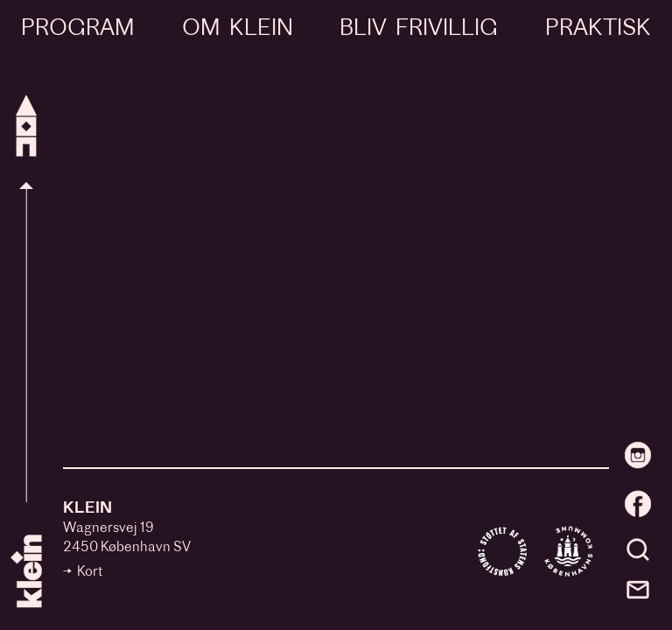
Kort (90, 573)
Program (78, 29)
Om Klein (238, 29)
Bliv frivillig (419, 29)
